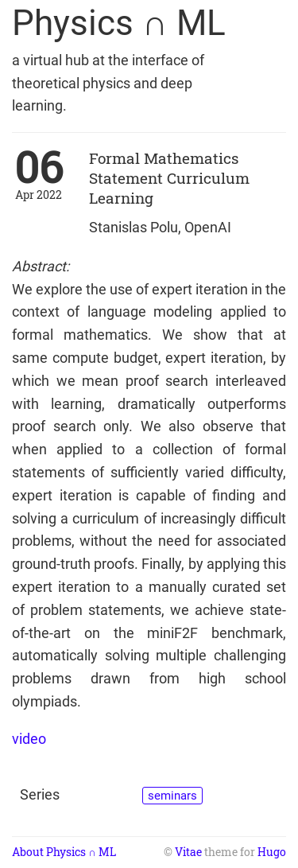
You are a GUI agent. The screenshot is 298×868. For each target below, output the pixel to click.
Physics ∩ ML (119, 23)
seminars (172, 796)
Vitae (188, 852)
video (29, 739)
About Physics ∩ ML (64, 852)
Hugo (272, 852)
